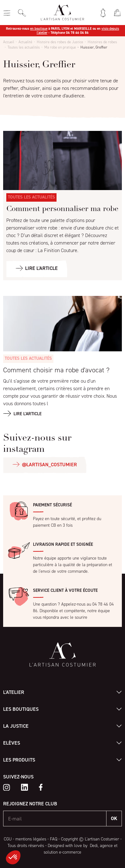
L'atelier (14, 692)
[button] (13, 857)
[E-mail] (55, 819)
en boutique (39, 29)
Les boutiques (21, 709)
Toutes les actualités (24, 47)
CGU (8, 839)
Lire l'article (27, 414)
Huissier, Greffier (94, 47)
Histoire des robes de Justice (60, 42)
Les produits (19, 760)
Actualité (25, 42)
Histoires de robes (102, 42)
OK (114, 818)
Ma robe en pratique (60, 47)
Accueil (9, 42)
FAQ (54, 839)
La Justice (16, 726)
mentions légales (31, 839)
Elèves (12, 743)
